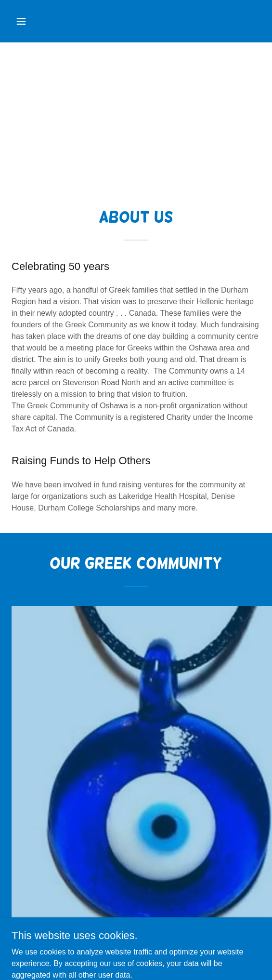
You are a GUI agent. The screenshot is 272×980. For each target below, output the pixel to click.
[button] (30, 21)
